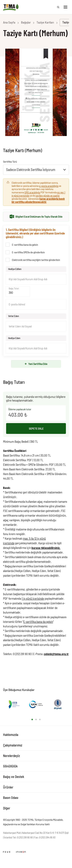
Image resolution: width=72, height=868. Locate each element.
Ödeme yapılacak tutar (20, 409)
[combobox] (36, 170)
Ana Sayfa (9, 22)
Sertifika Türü (10, 161)
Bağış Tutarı (14, 288)
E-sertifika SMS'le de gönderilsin (28, 252)
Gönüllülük (10, 766)
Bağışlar (26, 22)
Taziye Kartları (45, 22)
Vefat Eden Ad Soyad (20, 326)
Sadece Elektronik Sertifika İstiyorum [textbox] (31, 170)
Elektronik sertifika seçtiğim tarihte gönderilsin (36, 260)
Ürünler (8, 787)
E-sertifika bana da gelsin (25, 245)
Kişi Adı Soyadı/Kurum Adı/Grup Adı (28, 279)
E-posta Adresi (17, 304)
